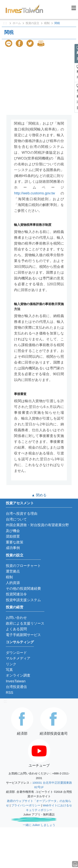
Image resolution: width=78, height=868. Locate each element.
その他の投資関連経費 (23, 588)
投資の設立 (32, 23)
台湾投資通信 (16, 687)
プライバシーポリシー (26, 805)
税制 (47, 23)
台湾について (16, 519)
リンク (11, 664)
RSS (10, 693)
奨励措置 (13, 536)
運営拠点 (13, 571)
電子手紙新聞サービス (23, 635)
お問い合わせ (16, 618)
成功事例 (13, 548)
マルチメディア (18, 658)
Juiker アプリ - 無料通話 (39, 815)
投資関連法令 (16, 594)
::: (5, 701)
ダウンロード (16, 653)
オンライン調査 (18, 675)
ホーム (17, 23)
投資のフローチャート (23, 566)
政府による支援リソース (25, 623)
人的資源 (13, 583)
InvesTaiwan (16, 681)
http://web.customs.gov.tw (34, 193)
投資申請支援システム (23, 600)
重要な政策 (15, 542)
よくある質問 (16, 629)
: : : (5, 23)
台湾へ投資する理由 (22, 513)
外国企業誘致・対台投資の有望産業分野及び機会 (37, 528)
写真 (9, 670)
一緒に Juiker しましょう (39, 825)
